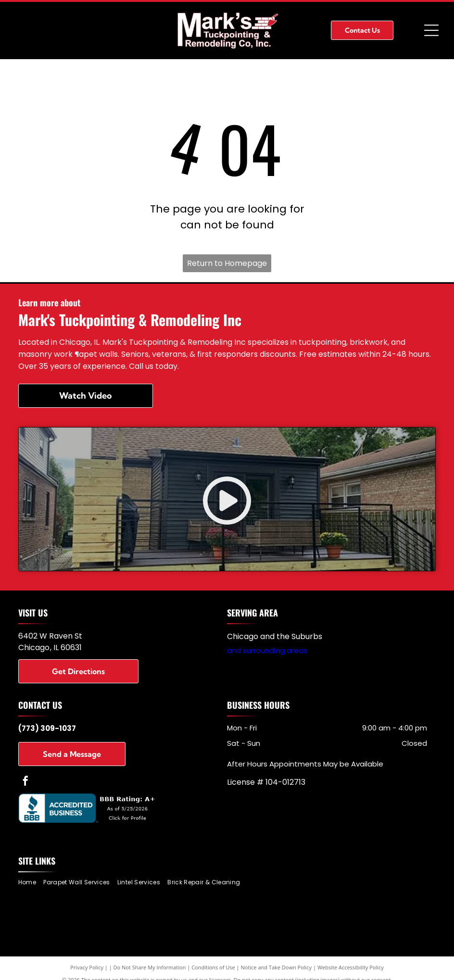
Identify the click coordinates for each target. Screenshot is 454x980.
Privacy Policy (87, 967)
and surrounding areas (267, 650)
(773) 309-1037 (47, 728)
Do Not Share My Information (150, 967)
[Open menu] (431, 30)
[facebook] (25, 782)
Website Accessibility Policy (351, 967)
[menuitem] (31, 883)
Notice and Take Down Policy (277, 967)
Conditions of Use (213, 967)
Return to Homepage (227, 263)
